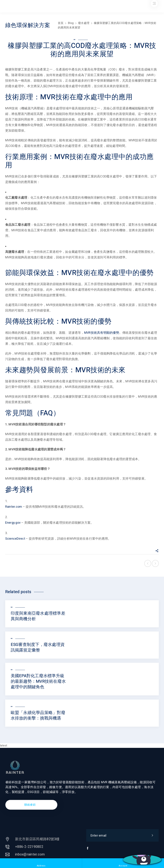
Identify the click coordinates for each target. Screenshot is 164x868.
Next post (155, 563)
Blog (71, 23)
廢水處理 (84, 23)
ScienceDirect (15, 539)
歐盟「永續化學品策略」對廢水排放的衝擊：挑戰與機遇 (38, 715)
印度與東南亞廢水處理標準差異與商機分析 (38, 616)
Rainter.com (14, 507)
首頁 (61, 23)
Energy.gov (13, 523)
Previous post (148, 563)
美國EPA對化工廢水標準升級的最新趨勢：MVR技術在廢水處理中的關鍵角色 (38, 681)
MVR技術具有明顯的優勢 (102, 333)
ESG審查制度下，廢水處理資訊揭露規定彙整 (38, 647)
